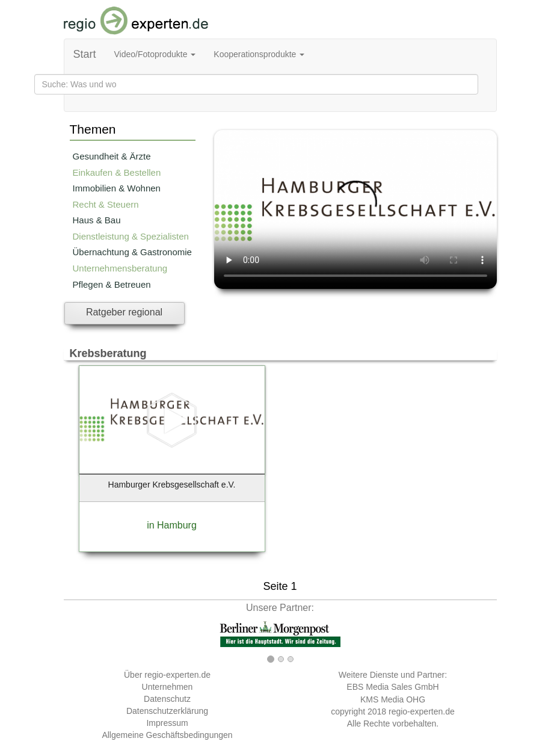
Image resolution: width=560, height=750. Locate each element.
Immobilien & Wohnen (117, 188)
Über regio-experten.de (167, 675)
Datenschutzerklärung (167, 711)
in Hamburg (172, 525)
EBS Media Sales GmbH (392, 687)
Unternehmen (168, 687)
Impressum (167, 723)
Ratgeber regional (124, 312)
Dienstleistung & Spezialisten (131, 236)
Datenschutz (167, 699)
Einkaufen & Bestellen (117, 172)
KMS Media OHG (393, 699)
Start (85, 54)
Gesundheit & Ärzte (112, 156)
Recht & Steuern (106, 204)
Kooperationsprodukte (259, 54)
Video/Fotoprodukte (155, 54)
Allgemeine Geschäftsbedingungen (167, 735)
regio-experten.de (422, 711)
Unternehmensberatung (120, 268)
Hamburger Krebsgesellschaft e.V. (172, 485)
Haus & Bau (97, 220)
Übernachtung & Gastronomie (132, 252)
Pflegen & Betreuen (112, 284)
